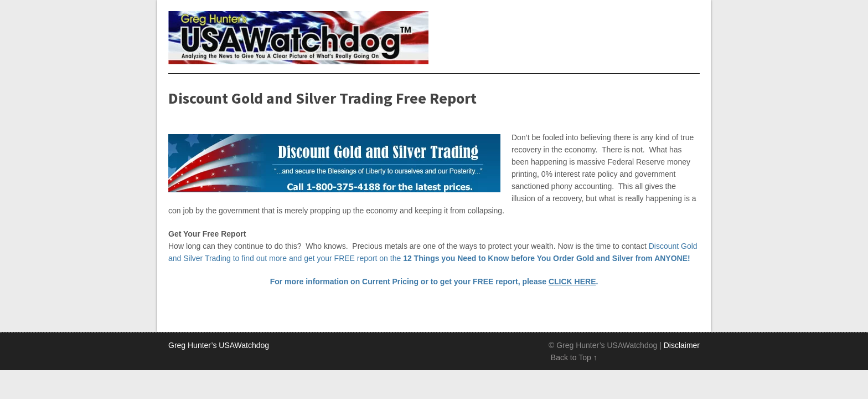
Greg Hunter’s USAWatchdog (219, 345)
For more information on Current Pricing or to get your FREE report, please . (434, 282)
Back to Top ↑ (574, 357)
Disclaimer (682, 345)
